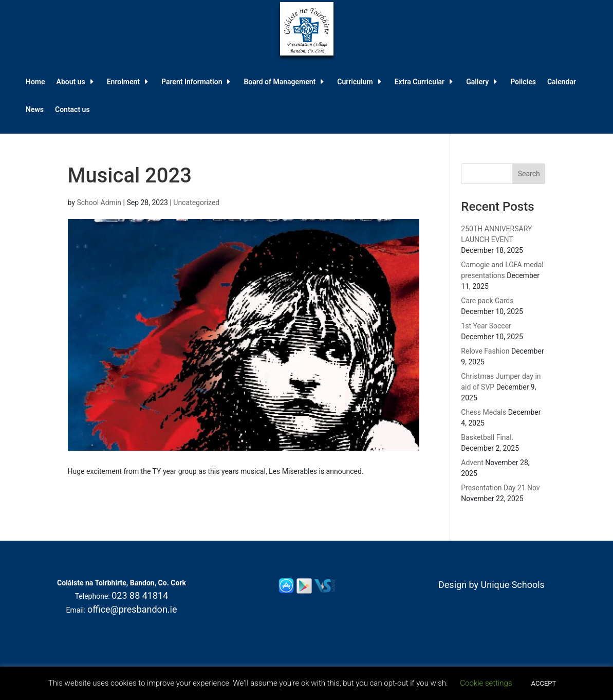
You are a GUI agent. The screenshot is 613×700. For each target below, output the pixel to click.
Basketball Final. (487, 437)
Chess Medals (484, 412)
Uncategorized (196, 202)
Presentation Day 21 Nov (500, 488)
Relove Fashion (485, 351)
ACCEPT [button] (544, 683)
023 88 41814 (140, 595)
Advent (472, 463)
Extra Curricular (420, 82)
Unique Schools (513, 585)
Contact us (72, 110)
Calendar (562, 82)
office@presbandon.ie (132, 609)
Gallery (477, 82)
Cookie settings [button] (486, 683)
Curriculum (355, 82)
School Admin (99, 202)
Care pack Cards (487, 301)
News (35, 110)
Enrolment (123, 82)
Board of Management (280, 82)
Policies (523, 82)
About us (71, 82)
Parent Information (192, 82)
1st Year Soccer (486, 326)
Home (35, 82)
